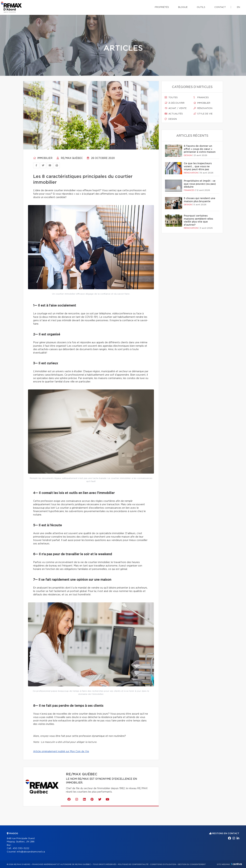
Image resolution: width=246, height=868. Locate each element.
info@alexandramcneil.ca (31, 852)
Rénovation (203, 108)
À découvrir (175, 103)
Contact (220, 7)
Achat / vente (176, 108)
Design (171, 119)
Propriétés (162, 7)
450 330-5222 (21, 848)
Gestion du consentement (192, 864)
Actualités (174, 114)
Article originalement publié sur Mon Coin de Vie (61, 752)
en (238, 7)
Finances (201, 97)
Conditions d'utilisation (163, 864)
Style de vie (203, 114)
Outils (201, 7)
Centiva (236, 864)
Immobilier (43, 158)
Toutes (171, 97)
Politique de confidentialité (133, 864)
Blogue (183, 7)
